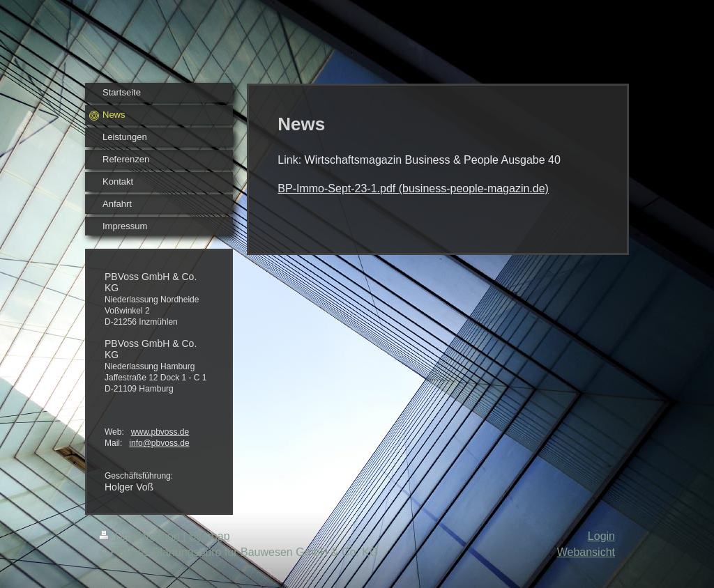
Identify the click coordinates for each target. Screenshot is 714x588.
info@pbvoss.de (159, 443)
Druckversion (141, 536)
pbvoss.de (170, 432)
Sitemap (210, 536)
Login (601, 536)
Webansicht (586, 552)
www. (141, 432)
